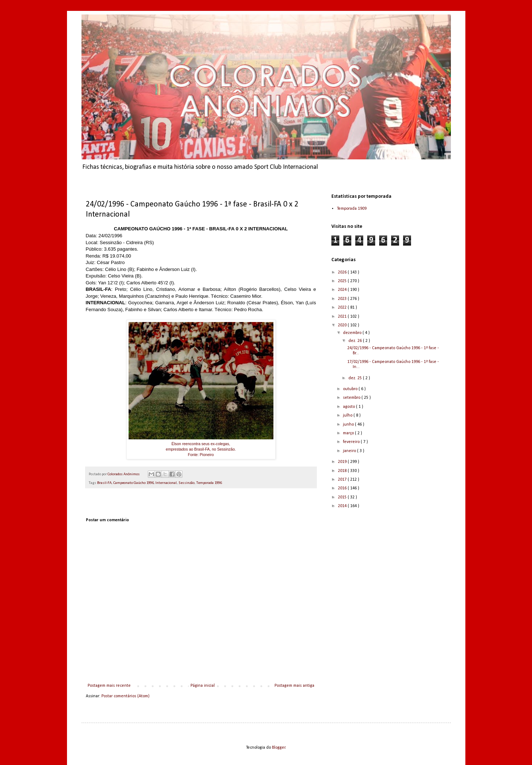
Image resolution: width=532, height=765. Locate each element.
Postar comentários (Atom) (125, 696)
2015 (343, 497)
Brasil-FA (104, 483)
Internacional (166, 483)
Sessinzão (187, 483)
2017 (343, 480)
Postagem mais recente (109, 686)
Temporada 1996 (209, 483)
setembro (352, 398)
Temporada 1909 (352, 209)
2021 (343, 317)
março (349, 433)
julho (348, 415)
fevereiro (352, 442)
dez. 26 (356, 341)
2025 (343, 281)
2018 (343, 471)
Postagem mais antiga (294, 686)
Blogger (279, 748)
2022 (343, 308)
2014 (343, 506)
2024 (343, 290)
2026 (343, 272)
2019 (343, 462)
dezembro (353, 333)
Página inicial (203, 686)
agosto (349, 407)
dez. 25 (356, 378)
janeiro (350, 451)
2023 (343, 299)
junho (349, 425)
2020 (343, 325)
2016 (343, 488)
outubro (351, 389)
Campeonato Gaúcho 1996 (133, 483)
